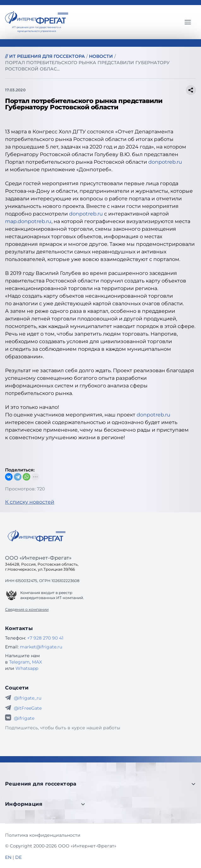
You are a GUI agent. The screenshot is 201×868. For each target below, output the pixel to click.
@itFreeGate (28, 708)
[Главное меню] (188, 22)
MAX (37, 662)
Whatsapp (27, 668)
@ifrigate (24, 718)
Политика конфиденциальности (43, 835)
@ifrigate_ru (28, 698)
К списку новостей (30, 502)
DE (18, 857)
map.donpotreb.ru (28, 221)
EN (8, 857)
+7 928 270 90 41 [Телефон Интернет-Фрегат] (45, 638)
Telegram (19, 662)
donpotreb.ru (165, 162)
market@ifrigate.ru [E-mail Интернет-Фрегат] (41, 647)
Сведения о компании (27, 609)
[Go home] (37, 536)
